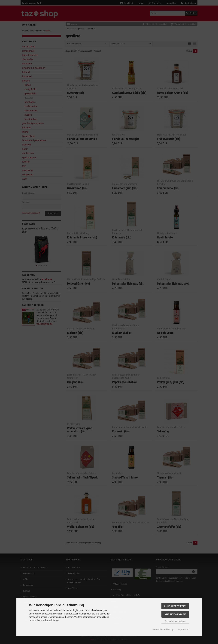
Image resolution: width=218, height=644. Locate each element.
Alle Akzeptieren (175, 606)
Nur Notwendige (175, 614)
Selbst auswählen (175, 621)
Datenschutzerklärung (163, 629)
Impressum (183, 629)
